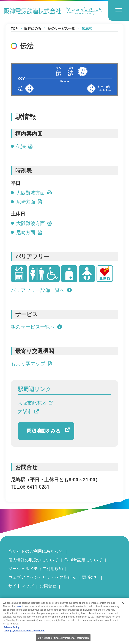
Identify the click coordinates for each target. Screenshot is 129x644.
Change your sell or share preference (24, 633)
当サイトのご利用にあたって (36, 551)
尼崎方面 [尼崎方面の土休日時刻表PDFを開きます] (29, 233)
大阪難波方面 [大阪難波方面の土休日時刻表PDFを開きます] (34, 223)
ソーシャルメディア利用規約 (36, 569)
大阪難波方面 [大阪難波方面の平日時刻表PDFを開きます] (34, 193)
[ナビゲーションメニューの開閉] (119, 10)
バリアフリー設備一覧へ (41, 290)
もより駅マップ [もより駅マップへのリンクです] (32, 364)
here (19, 609)
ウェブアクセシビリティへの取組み (42, 577)
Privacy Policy (12, 630)
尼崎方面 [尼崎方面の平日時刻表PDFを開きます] (29, 202)
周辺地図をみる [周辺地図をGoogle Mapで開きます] (48, 430)
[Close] (123, 606)
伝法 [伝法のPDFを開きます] (24, 146)
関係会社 (90, 577)
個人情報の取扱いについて (33, 560)
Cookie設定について (83, 560)
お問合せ (48, 586)
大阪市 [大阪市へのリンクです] (28, 411)
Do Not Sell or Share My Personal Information (63, 640)
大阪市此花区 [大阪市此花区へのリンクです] (35, 403)
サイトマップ (21, 586)
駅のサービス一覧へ (36, 327)
